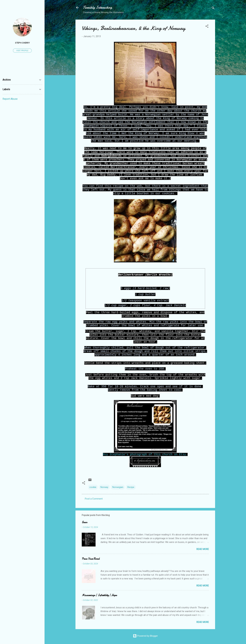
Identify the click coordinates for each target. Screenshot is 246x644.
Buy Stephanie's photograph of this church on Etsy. (145, 454)
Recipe (131, 487)
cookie (93, 487)
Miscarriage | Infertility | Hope (99, 595)
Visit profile (22, 51)
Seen (84, 522)
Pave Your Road (91, 559)
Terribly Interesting (98, 7)
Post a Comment (94, 499)
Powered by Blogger (145, 636)
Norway (104, 487)
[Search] (213, 9)
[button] (207, 27)
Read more (203, 549)
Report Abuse (10, 99)
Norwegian (118, 487)
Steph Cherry (22, 43)
